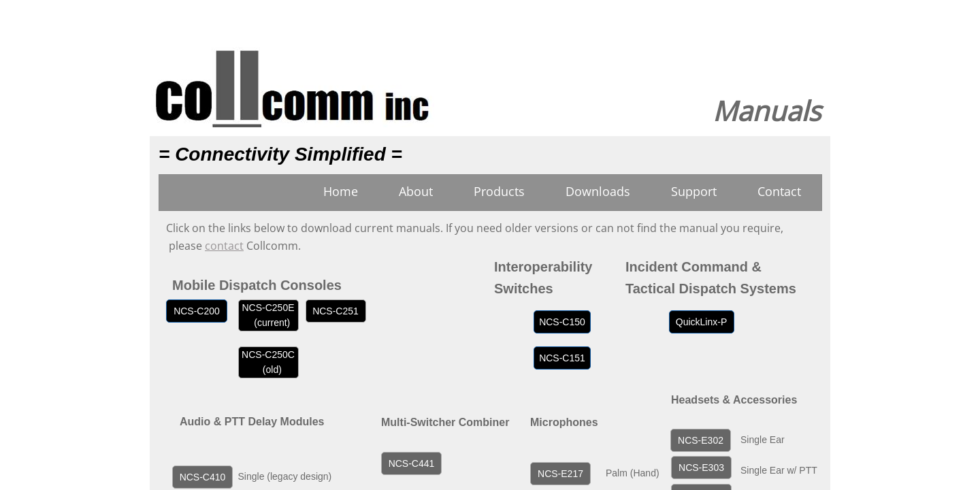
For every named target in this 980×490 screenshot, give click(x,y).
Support (694, 191)
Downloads (598, 191)
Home (341, 191)
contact (224, 246)
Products (499, 191)
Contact (779, 191)
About (416, 191)
